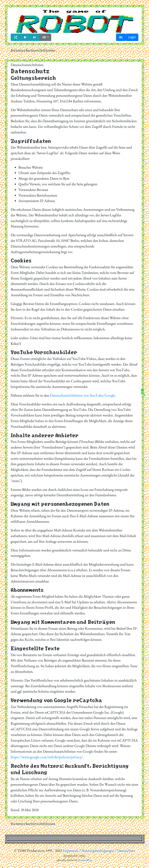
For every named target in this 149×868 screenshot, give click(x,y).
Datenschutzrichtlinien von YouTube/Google (82, 395)
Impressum (71, 851)
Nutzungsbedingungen (98, 851)
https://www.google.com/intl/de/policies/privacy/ (47, 757)
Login (132, 37)
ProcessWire (85, 860)
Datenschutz (126, 851)
